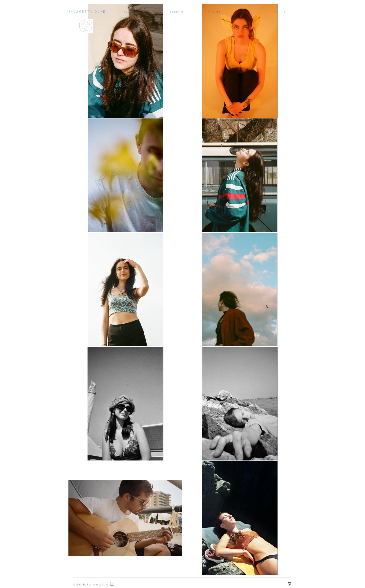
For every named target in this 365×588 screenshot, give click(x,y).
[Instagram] (289, 584)
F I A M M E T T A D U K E (87, 12)
